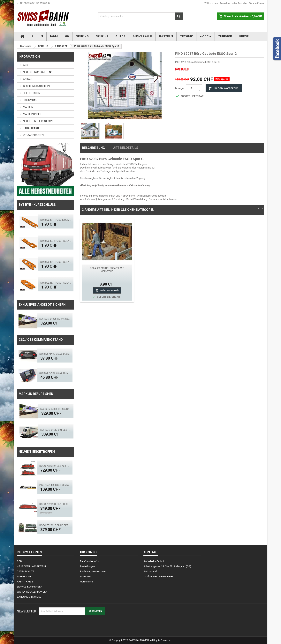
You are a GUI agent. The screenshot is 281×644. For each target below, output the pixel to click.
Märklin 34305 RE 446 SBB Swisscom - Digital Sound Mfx (55, 319)
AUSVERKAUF (142, 36)
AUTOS (120, 36)
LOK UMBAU (30, 100)
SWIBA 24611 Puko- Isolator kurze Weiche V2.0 (56, 262)
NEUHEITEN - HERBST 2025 (38, 121)
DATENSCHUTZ (25, 571)
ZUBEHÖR (225, 36)
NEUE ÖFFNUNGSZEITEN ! (37, 72)
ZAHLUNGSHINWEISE (29, 597)
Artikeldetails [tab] (126, 148)
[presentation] (69, 625)
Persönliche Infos (90, 561)
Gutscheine (86, 582)
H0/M (54, 36)
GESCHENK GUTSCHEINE (37, 86)
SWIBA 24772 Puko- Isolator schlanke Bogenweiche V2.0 (56, 241)
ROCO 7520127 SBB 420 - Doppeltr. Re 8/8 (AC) (55, 466)
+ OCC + (205, 36)
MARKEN (28, 107)
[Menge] (192, 88)
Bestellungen (87, 566)
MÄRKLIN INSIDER (33, 114)
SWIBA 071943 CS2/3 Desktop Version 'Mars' (55, 354)
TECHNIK (186, 36)
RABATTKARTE (31, 128)
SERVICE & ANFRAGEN (30, 587)
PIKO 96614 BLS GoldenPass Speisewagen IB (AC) (55, 485)
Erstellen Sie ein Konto (251, 3)
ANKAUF (28, 79)
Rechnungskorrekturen (93, 571)
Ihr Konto (88, 552)
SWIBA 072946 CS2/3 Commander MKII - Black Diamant (55, 373)
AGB (25, 65)
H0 (67, 36)
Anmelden (225, 3)
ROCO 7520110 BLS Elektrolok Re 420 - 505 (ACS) (55, 525)
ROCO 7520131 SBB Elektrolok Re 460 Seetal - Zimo (55, 504)
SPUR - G (82, 36)
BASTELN (166, 36)
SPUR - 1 (102, 36)
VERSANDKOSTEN (33, 135)
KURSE (244, 36)
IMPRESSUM (24, 577)
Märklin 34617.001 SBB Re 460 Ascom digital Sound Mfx (56, 430)
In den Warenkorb (223, 88)
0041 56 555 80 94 (40, 3)
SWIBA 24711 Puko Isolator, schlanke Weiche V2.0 (56, 220)
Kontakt (151, 552)
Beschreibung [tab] (93, 148)
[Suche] (140, 16)
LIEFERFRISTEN (31, 93)
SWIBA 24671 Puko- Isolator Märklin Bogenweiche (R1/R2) (56, 283)
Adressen (86, 577)
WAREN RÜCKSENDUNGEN (32, 592)
